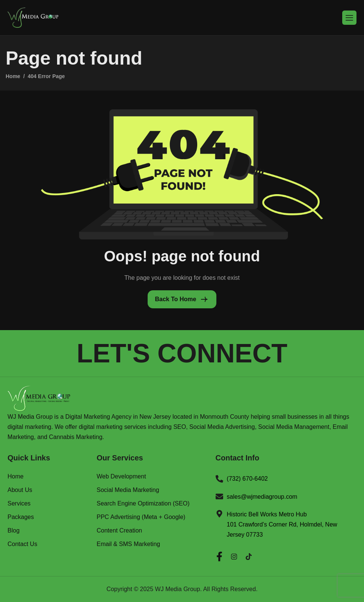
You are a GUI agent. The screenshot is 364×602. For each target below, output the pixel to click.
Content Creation (119, 531)
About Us (20, 490)
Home (16, 477)
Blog (14, 531)
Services (19, 504)
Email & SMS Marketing (128, 544)
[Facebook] (219, 555)
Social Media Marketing (128, 490)
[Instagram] (234, 555)
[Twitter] (249, 555)
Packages (21, 517)
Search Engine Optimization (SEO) (143, 504)
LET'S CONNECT (182, 353)
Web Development (121, 477)
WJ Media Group (178, 589)
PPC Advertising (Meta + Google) (141, 517)
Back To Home (176, 299)
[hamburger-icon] (349, 18)
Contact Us (22, 544)
